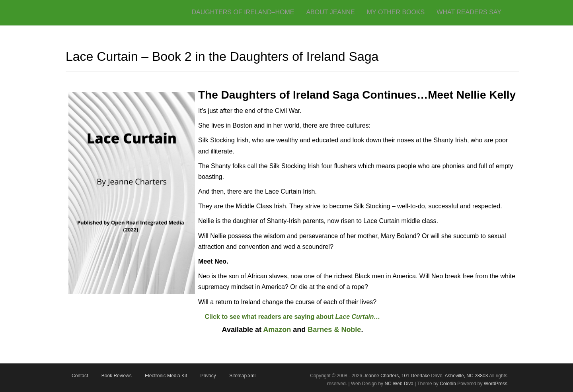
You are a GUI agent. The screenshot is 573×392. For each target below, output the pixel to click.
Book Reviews (117, 376)
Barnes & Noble (334, 330)
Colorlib (448, 384)
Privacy (208, 376)
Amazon (277, 330)
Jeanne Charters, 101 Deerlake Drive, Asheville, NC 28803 (425, 376)
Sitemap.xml (242, 376)
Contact (80, 376)
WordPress (496, 384)
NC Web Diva (399, 384)
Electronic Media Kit (166, 376)
